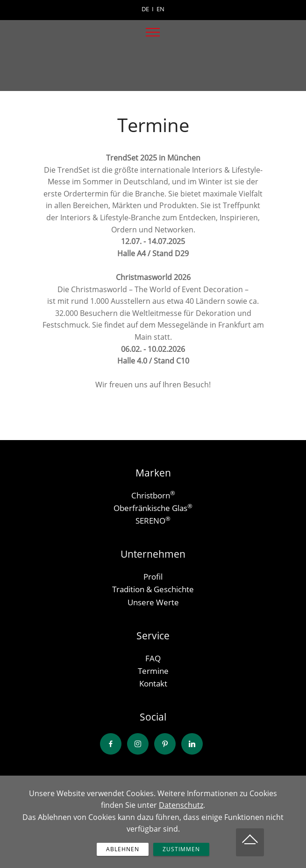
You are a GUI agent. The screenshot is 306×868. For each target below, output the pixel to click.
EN (160, 9)
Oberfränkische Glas (150, 508)
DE (145, 9)
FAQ (153, 658)
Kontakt (153, 683)
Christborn (151, 495)
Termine (153, 671)
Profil (153, 577)
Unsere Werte (153, 602)
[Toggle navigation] (153, 32)
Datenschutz (181, 819)
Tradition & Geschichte (153, 589)
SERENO (150, 521)
